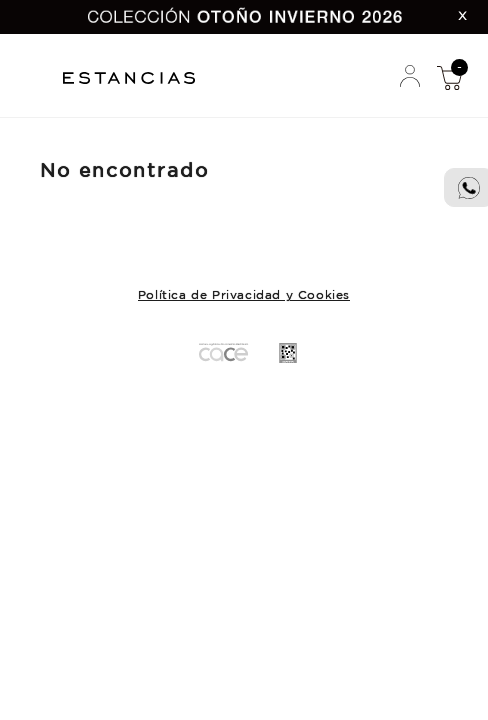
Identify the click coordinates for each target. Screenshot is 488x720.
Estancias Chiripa (136, 75)
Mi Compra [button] (449, 77)
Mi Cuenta (410, 77)
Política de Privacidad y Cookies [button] (244, 295)
